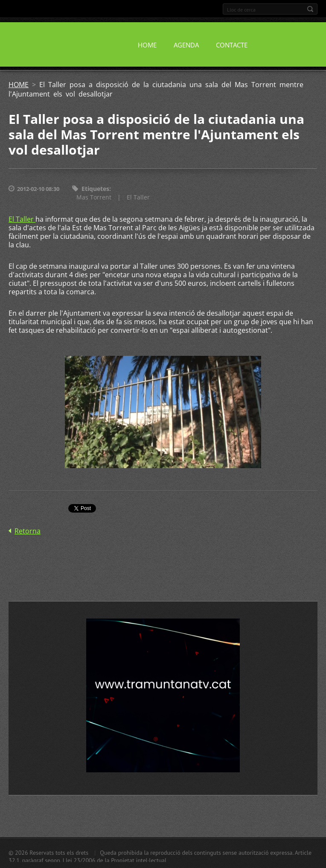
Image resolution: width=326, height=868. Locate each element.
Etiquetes (95, 189)
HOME (147, 45)
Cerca (310, 9)
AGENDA (186, 45)
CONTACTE (232, 45)
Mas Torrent (94, 197)
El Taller (138, 197)
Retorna (28, 531)
